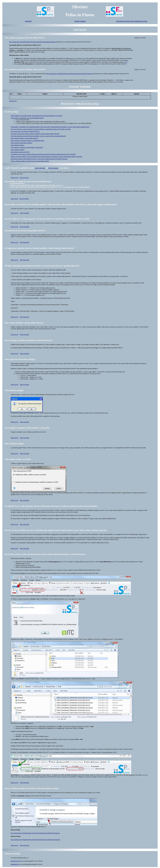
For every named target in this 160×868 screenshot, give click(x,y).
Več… (126, 62)
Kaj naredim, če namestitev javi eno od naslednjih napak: (27, 118)
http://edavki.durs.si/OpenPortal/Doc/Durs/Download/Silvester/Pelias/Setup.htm (32, 42)
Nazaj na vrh (13, 101)
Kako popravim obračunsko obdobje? (21, 143)
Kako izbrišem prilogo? (17, 145)
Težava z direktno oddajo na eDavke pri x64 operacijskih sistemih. (30, 161)
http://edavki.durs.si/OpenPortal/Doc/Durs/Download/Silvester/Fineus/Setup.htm (70, 74)
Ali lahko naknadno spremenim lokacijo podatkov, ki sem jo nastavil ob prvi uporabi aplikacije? (38, 136)
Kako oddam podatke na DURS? (20, 152)
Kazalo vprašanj (11, 112)
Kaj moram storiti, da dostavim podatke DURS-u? (25, 131)
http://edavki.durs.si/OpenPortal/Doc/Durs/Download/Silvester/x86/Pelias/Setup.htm (35, 833)
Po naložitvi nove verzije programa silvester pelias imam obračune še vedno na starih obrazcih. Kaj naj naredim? (43, 154)
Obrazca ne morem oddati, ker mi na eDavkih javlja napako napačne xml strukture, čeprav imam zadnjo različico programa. (46, 157)
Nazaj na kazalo (24, 178)
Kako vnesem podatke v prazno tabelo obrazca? (24, 138)
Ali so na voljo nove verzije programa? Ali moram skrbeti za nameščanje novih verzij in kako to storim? (41, 129)
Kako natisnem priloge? (18, 150)
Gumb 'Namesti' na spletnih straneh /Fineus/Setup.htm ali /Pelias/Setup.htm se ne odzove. (37, 116)
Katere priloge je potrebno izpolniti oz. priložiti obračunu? (28, 141)
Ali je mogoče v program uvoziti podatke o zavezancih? (27, 147)
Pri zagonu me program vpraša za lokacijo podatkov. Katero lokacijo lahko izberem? (35, 134)
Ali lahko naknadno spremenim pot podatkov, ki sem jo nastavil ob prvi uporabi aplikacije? (42, 266)
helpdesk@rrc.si (15, 864)
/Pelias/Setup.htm (53, 168)
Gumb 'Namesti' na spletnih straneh (19, 168)
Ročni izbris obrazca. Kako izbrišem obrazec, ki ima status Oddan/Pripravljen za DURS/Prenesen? (39, 159)
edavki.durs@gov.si (16, 861)
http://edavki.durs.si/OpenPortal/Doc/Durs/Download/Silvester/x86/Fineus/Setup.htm (35, 840)
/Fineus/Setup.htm (40, 168)
